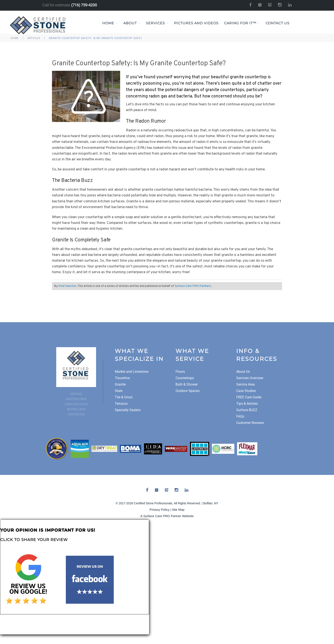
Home (110, 23)
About (132, 23)
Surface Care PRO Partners (193, 286)
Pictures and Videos (196, 23)
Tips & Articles (247, 404)
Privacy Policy (159, 510)
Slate (119, 391)
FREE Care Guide (249, 397)
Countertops (185, 378)
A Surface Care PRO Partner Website (167, 516)
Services (157, 23)
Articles (34, 38)
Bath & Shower (187, 384)
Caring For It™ (242, 23)
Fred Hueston (67, 286)
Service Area (245, 384)
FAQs (240, 416)
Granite (120, 384)
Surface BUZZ (247, 410)
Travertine (122, 378)
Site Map (178, 510)
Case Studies (246, 391)
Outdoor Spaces (188, 391)
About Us (243, 372)
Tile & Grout (124, 397)
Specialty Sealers (128, 410)
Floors (180, 372)
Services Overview (250, 378)
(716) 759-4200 (84, 5)
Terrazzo (121, 404)
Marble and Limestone (132, 372)
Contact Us (278, 23)
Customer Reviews (250, 423)
